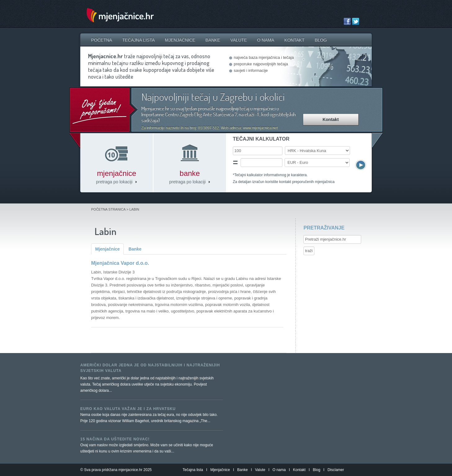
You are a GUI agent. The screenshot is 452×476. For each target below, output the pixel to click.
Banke (213, 40)
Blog (321, 40)
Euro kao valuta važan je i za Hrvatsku (128, 409)
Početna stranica (108, 209)
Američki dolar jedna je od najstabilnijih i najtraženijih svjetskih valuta (150, 368)
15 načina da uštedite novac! (115, 439)
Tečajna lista (138, 40)
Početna (102, 40)
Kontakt (294, 40)
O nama (266, 40)
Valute (239, 40)
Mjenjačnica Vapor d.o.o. (120, 263)
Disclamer (336, 470)
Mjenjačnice (180, 40)
